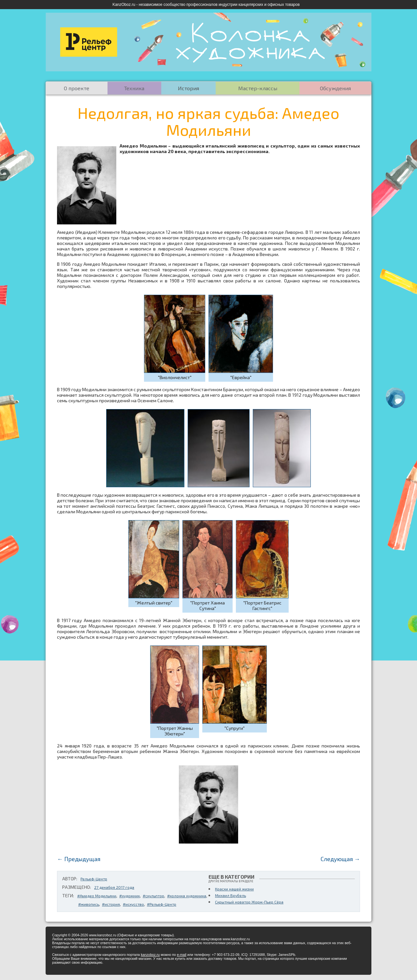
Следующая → (340, 859)
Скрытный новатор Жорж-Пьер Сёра (249, 902)
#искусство (133, 904)
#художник (129, 896)
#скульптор (153, 896)
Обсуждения (335, 88)
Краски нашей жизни (234, 889)
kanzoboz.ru (150, 955)
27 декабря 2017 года (114, 887)
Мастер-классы (258, 88)
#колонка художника (187, 896)
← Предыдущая (79, 859)
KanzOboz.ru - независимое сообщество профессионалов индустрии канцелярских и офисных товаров (206, 5)
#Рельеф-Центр (162, 904)
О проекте (77, 88)
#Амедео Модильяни (97, 896)
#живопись (89, 904)
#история (111, 904)
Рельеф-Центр (94, 879)
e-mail (182, 955)
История (188, 88)
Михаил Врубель (230, 895)
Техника (134, 88)
